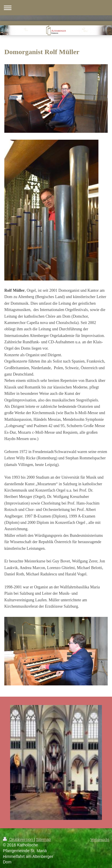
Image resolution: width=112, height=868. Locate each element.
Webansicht (100, 840)
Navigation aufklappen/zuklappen (56, 8)
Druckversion (18, 839)
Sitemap (43, 839)
